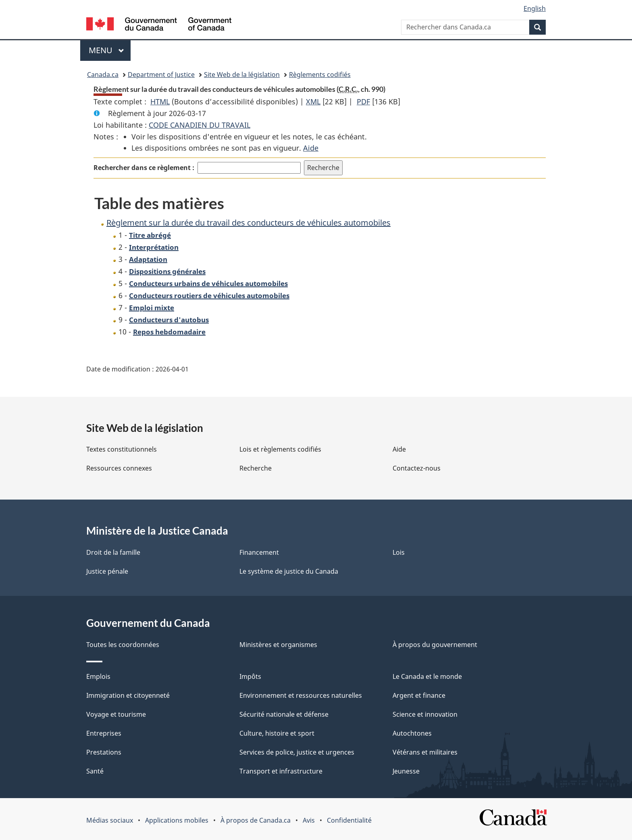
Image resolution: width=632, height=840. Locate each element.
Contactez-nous (417, 468)
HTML (160, 102)
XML (313, 102)
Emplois (98, 676)
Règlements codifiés (320, 75)
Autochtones (412, 733)
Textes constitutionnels (122, 449)
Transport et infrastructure (281, 771)
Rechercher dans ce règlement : (144, 168)
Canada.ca (103, 75)
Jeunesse (406, 771)
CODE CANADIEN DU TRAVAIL (200, 125)
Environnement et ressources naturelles (301, 695)
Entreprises (104, 733)
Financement (259, 552)
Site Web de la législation (242, 75)
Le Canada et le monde (427, 676)
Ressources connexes (119, 468)
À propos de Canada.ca (256, 820)
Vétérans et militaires (425, 752)
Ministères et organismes (278, 645)
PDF (363, 102)
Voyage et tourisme (116, 714)
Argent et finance (419, 695)
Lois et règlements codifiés (280, 449)
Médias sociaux (110, 820)
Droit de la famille (113, 552)
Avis (309, 820)
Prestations (104, 752)
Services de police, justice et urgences (297, 752)
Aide (311, 148)
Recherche (256, 468)
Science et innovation (425, 714)
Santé (95, 771)
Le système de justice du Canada (289, 571)
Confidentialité (349, 820)
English (535, 8)
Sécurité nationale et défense (284, 714)
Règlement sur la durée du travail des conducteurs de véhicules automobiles (248, 223)
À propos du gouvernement (435, 645)
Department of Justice (161, 75)
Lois (399, 552)
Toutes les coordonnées (123, 645)
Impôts (250, 676)
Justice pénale (107, 571)
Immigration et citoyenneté (128, 695)
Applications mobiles (177, 820)
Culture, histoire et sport (277, 733)
